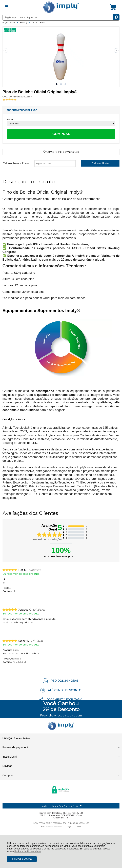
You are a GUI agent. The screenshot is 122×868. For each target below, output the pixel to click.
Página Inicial (9, 23)
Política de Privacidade (28, 851)
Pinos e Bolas (38, 23)
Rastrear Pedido (22, 738)
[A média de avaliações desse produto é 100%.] (10, 100)
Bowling (24, 23)
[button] (57, 84)
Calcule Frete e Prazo (16, 164)
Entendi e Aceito (22, 859)
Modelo (10, 119)
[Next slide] (116, 51)
